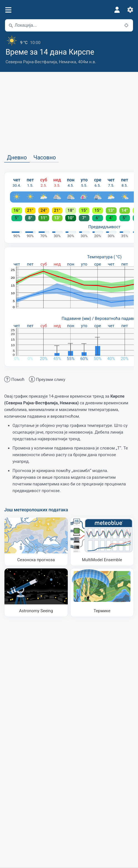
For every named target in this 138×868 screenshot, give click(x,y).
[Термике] (102, 593)
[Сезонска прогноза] (36, 542)
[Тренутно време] (69, 40)
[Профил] (117, 10)
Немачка (67, 62)
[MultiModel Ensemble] (102, 542)
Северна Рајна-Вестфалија (31, 62)
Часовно (45, 157)
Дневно (17, 157)
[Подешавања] (130, 10)
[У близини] (126, 25)
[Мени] (8, 10)
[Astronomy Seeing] (36, 593)
